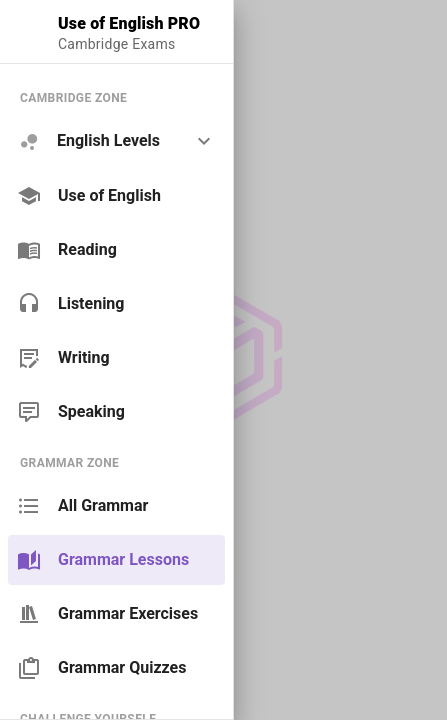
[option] (116, 141)
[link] (116, 196)
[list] (116, 254)
